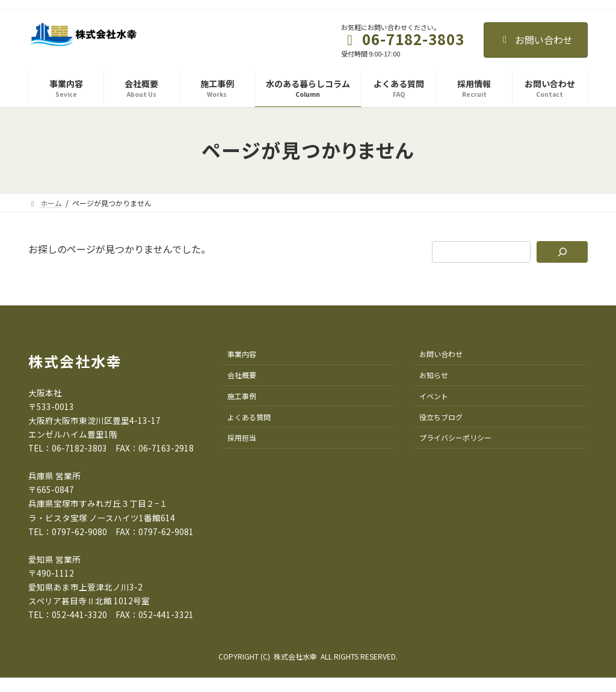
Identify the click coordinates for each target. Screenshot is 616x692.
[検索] (562, 252)
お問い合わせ (536, 40)
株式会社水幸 (75, 361)
